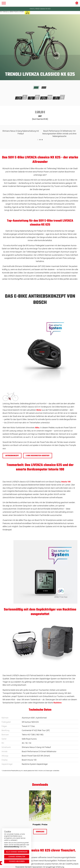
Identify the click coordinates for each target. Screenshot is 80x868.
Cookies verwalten (17, 857)
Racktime (58, 703)
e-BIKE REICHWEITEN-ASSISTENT (38, 456)
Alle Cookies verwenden (17, 852)
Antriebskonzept (12, 456)
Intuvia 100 (66, 482)
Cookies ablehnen (17, 861)
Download (40, 832)
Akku (37, 428)
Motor (39, 410)
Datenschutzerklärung (12, 847)
